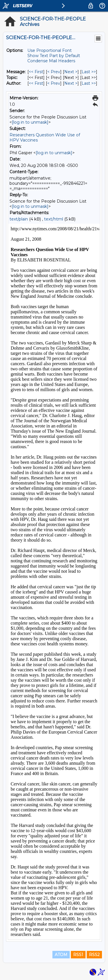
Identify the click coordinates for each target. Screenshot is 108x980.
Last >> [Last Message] (89, 72)
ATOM (61, 955)
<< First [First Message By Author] (36, 83)
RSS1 (78, 955)
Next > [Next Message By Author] (71, 83)
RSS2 (94, 955)
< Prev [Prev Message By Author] (54, 83)
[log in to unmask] (30, 122)
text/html (54, 219)
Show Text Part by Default (54, 56)
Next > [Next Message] (71, 72)
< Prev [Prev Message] (54, 72)
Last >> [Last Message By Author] (89, 83)
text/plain (19, 219)
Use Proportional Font (50, 50)
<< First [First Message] (36, 72)
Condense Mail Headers (51, 61)
